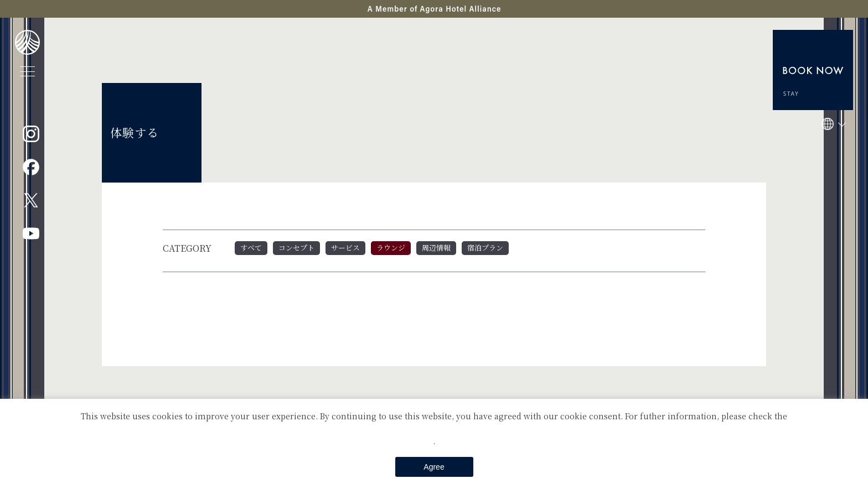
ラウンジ (391, 248)
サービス (345, 248)
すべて (251, 248)
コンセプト (296, 248)
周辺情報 (436, 248)
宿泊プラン (485, 248)
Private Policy (434, 428)
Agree (434, 467)
